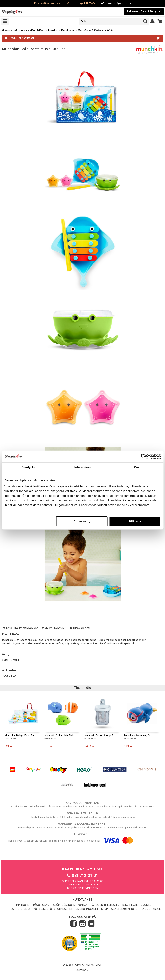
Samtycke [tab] (29, 467)
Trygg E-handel (150, 909)
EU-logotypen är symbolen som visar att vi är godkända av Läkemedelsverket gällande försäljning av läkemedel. (82, 826)
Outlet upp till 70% (81, 3)
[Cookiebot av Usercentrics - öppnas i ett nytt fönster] (144, 456)
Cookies (146, 905)
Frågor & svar (41, 905)
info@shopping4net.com (82, 888)
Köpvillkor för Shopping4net (53, 909)
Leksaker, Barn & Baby (33, 30)
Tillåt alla (135, 521)
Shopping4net (10, 30)
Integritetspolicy (19, 909)
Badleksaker (68, 30)
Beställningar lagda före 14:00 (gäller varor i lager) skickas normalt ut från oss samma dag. (82, 815)
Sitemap (97, 965)
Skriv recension (54, 628)
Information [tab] (83, 467)
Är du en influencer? (106, 905)
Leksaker (53, 30)
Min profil (23, 905)
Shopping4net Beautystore (119, 909)
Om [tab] (136, 467)
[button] (160, 21)
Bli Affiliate (130, 905)
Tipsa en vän (80, 628)
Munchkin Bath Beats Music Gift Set (96, 30)
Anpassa (82, 521)
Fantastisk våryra (47, 3)
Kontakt (83, 905)
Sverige (82, 970)
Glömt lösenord (64, 905)
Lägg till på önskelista (21, 628)
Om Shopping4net (87, 909)
